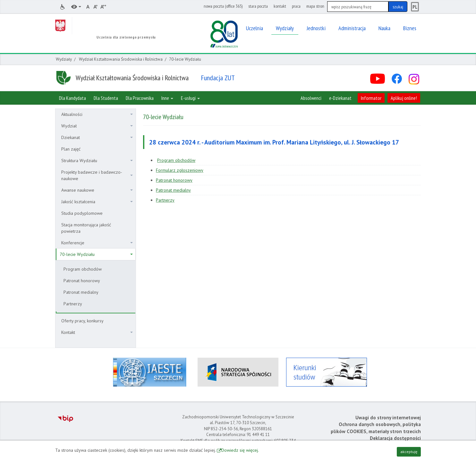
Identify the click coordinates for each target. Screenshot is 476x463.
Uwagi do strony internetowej (388, 418)
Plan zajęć (71, 149)
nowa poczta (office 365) (223, 6)
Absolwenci (311, 98)
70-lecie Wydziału (96, 254)
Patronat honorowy (82, 281)
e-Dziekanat (340, 98)
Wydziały (64, 59)
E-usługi (190, 98)
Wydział (97, 126)
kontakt (280, 6)
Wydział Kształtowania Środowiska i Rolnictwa (121, 59)
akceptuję (409, 452)
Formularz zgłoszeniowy (180, 170)
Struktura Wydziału (97, 161)
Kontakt (97, 332)
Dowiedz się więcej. (240, 450)
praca (296, 6)
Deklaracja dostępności (395, 438)
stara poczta (258, 6)
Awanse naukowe (97, 190)
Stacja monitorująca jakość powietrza (86, 228)
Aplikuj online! (404, 98)
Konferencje (97, 243)
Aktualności (97, 114)
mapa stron (315, 6)
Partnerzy (73, 304)
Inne (167, 98)
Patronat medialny (81, 292)
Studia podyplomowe (82, 213)
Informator (371, 98)
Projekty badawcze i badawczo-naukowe (97, 175)
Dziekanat (97, 137)
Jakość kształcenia (97, 202)
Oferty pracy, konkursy (82, 321)
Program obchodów (83, 269)
